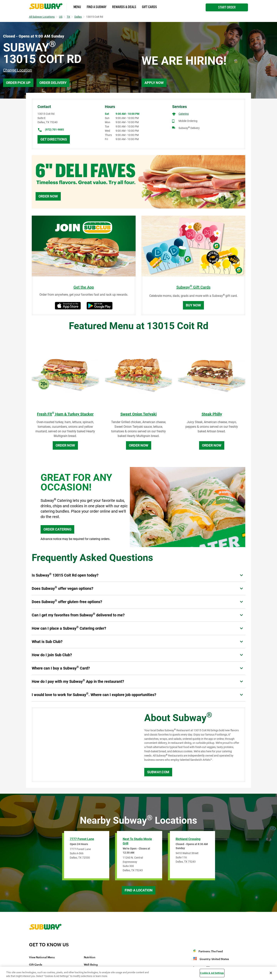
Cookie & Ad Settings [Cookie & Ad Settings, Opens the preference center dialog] (212, 973)
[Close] (271, 973)
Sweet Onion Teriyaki (138, 414)
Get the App (84, 287)
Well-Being (91, 965)
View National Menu (42, 957)
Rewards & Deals (124, 7)
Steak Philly (212, 414)
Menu (77, 7)
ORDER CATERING (57, 529)
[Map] (84, 745)
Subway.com (158, 772)
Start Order (227, 7)
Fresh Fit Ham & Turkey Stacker (65, 414)
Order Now (48, 196)
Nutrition (90, 957)
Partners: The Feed (211, 952)
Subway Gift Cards (193, 287)
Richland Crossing (188, 839)
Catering (184, 114)
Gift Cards (149, 7)
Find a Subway (97, 7)
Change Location (18, 70)
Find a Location (139, 890)
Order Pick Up (18, 83)
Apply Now (154, 83)
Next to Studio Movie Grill (137, 841)
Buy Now (193, 305)
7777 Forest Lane (82, 839)
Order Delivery (53, 83)
